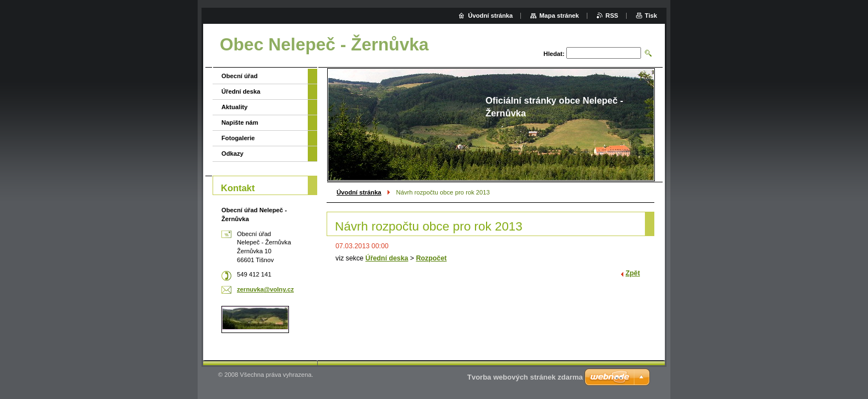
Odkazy (232, 154)
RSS (612, 16)
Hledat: (554, 54)
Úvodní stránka (359, 192)
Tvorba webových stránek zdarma (525, 377)
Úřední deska (387, 258)
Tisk (651, 16)
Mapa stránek (559, 16)
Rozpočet (431, 258)
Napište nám (240, 122)
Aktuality (234, 107)
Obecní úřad (239, 76)
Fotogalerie (238, 138)
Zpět (633, 273)
